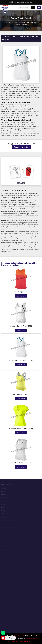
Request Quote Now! (22, 147)
